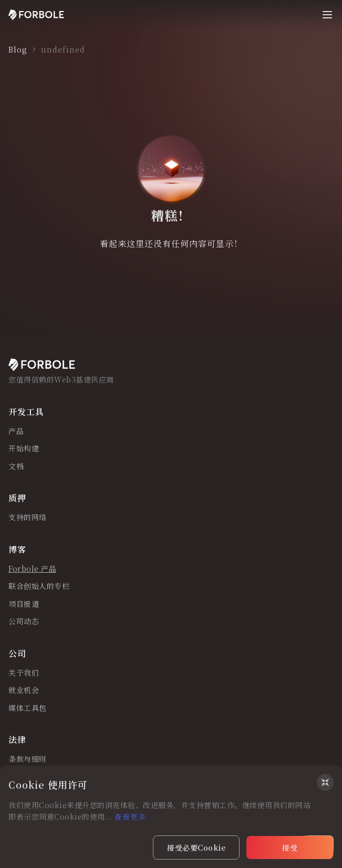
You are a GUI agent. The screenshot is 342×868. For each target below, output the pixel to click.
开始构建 (24, 449)
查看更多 (130, 817)
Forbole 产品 (32, 569)
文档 (16, 467)
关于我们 (24, 673)
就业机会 (24, 690)
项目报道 (24, 604)
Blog (18, 49)
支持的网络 (28, 518)
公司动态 (24, 622)
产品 (16, 431)
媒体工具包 (28, 708)
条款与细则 (28, 759)
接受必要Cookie (196, 848)
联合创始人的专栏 (39, 586)
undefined (63, 49)
